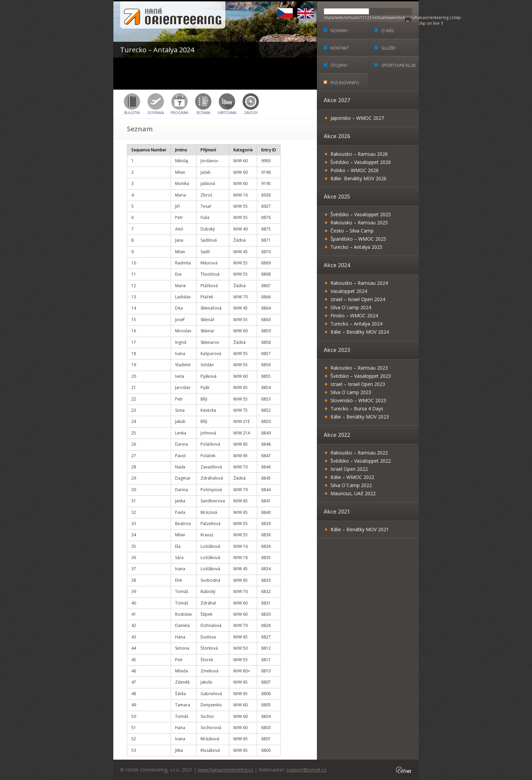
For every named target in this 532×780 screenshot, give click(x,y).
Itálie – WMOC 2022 (352, 477)
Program (179, 113)
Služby (389, 48)
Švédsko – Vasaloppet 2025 (361, 214)
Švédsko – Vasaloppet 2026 (361, 162)
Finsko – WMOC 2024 (354, 315)
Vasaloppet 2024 (349, 291)
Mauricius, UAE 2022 (353, 493)
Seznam (203, 113)
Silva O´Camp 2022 (351, 485)
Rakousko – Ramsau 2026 (359, 154)
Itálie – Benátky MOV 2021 (360, 529)
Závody (251, 113)
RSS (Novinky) (345, 83)
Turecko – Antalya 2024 (356, 324)
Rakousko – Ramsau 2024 (359, 283)
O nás (387, 31)
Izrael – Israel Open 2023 (358, 384)
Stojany (339, 65)
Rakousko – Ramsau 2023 (359, 368)
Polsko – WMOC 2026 (355, 170)
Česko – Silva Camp (352, 231)
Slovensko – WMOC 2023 (358, 400)
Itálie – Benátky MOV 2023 (360, 417)
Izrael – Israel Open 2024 (358, 299)
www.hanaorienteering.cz (225, 770)
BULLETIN (132, 113)
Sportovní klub (398, 65)
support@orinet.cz (306, 770)
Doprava (156, 113)
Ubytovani (227, 113)
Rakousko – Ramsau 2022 (359, 453)
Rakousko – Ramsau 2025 (359, 222)
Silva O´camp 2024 (351, 307)
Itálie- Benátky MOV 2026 (358, 178)
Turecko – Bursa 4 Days (357, 408)
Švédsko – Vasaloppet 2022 (361, 461)
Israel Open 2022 (349, 469)
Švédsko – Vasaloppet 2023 (361, 376)
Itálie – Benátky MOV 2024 (360, 332)
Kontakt (340, 48)
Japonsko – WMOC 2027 (357, 118)
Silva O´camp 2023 (351, 392)
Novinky (339, 31)
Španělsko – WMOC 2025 (358, 239)
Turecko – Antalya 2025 (356, 247)
